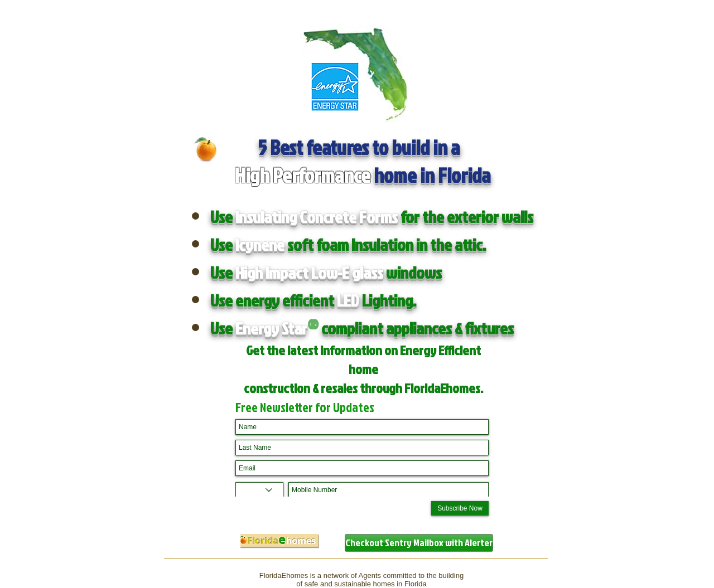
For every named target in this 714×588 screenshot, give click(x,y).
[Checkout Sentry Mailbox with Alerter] (419, 543)
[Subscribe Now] (460, 508)
